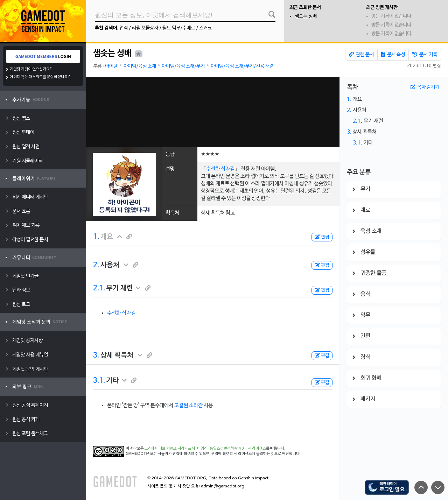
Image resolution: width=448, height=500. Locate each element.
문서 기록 (425, 55)
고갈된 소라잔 (188, 406)
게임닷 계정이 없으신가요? (31, 69)
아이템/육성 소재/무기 (183, 66)
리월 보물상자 (145, 28)
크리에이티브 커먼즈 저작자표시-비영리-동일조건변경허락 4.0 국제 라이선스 (205, 449)
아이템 (111, 66)
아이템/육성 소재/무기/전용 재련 (242, 66)
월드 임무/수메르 (179, 28)
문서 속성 (393, 55)
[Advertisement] (213, 112)
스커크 (205, 28)
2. (96, 265)
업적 (124, 28)
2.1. (99, 288)
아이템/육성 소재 (140, 66)
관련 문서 (361, 55)
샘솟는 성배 (306, 16)
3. (96, 355)
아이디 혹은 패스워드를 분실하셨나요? (40, 77)
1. (96, 237)
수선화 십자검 (220, 169)
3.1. (99, 381)
